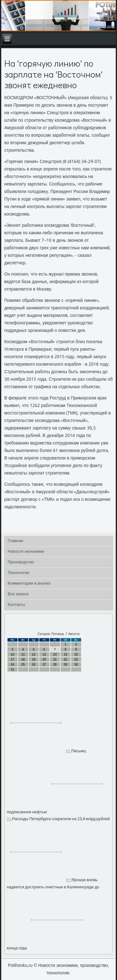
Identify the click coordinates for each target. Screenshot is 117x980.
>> (68, 751)
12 (34, 655)
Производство (21, 562)
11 (23, 655)
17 (12, 660)
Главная (15, 541)
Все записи (18, 594)
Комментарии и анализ (29, 584)
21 (55, 660)
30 (76, 665)
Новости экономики (26, 552)
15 (65, 655)
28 (55, 665)
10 (12, 655)
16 (76, 655)
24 (12, 665)
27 (44, 665)
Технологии (19, 573)
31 (12, 670)
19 (34, 660)
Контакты (17, 605)
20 (44, 660)
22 (65, 660)
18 (23, 660)
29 (65, 665)
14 (55, 655)
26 (34, 665)
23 (76, 660)
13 (44, 655)
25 (23, 665)
